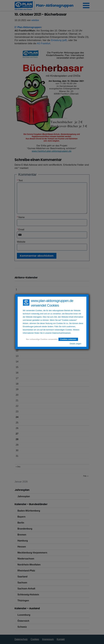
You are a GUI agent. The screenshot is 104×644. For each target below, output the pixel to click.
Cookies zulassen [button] (68, 339)
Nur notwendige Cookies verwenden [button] (42, 339)
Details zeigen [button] (75, 344)
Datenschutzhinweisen (61, 333)
